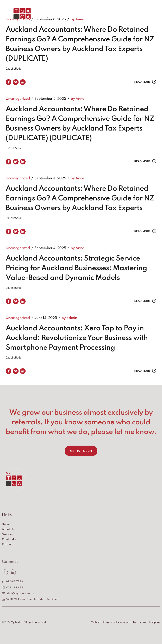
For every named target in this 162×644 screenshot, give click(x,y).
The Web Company (148, 622)
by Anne (77, 99)
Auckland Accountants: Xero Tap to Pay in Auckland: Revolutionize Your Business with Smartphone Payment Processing (77, 342)
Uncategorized (18, 99)
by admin (69, 322)
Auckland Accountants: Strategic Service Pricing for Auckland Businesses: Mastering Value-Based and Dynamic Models (76, 272)
